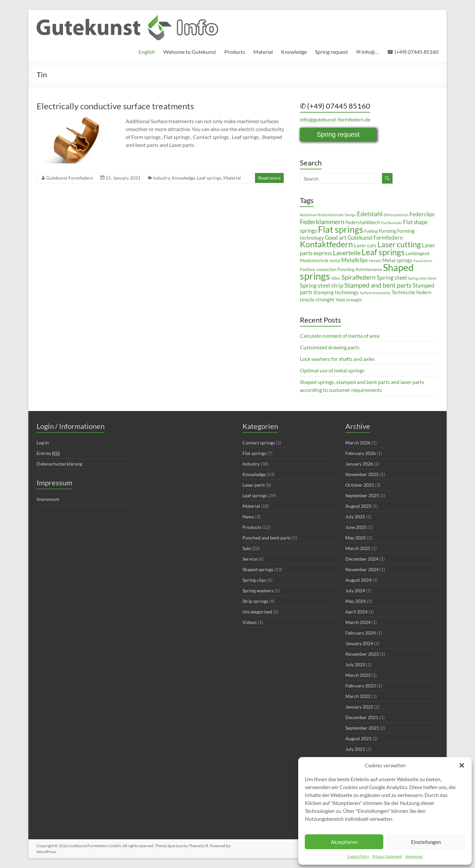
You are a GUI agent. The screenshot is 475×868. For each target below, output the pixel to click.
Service (250, 559)
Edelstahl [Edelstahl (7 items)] (370, 214)
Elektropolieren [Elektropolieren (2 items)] (396, 215)
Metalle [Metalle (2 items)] (375, 261)
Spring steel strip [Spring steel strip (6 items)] (322, 285)
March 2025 (358, 548)
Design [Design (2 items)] (350, 215)
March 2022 (358, 696)
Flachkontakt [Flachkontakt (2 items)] (392, 223)
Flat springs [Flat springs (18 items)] (341, 229)
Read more (269, 178)
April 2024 (356, 612)
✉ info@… (367, 52)
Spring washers (258, 590)
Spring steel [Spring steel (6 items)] (392, 277)
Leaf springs (209, 178)
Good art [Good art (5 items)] (336, 238)
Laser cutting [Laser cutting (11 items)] (399, 244)
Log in (43, 443)
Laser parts (254, 485)
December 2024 (362, 559)
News (248, 517)
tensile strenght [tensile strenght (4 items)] (317, 299)
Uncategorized (257, 612)
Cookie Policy (358, 856)
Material (263, 52)
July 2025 (355, 517)
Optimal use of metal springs (332, 370)
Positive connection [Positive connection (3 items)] (318, 269)
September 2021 (362, 728)
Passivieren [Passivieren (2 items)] (423, 261)
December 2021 (362, 717)
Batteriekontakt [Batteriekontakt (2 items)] (331, 215)
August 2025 (358, 506)
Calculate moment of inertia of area (340, 336)
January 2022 (359, 707)
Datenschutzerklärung (59, 464)
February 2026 (361, 453)
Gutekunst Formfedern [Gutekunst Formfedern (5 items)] (375, 238)
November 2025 (362, 474)
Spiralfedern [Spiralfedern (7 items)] (359, 277)
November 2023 (362, 654)
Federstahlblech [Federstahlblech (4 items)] (363, 222)
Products (235, 52)
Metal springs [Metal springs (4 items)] (397, 260)
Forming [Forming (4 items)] (387, 231)
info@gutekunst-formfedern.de (335, 119)
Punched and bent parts (267, 538)
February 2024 (361, 633)
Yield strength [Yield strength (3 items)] (349, 300)
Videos (250, 622)
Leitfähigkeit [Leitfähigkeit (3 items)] (418, 254)
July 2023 (355, 664)
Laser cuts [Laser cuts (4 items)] (365, 245)
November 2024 (362, 569)
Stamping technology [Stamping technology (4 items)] (336, 292)
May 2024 (356, 601)
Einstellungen (426, 842)
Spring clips (254, 580)
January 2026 (359, 464)
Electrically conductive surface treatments (115, 106)
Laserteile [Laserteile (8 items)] (347, 253)
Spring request (332, 52)
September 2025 (362, 495)
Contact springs (259, 443)
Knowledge (294, 52)
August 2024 (358, 580)
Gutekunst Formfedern (70, 178)
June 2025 (356, 527)
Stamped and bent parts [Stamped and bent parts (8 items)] (378, 285)
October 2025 (360, 485)
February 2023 (361, 686)
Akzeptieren (344, 842)
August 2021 (358, 738)
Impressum (414, 856)
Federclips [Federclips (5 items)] (422, 214)
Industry (161, 178)
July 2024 (355, 590)
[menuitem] (147, 52)
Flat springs (254, 453)
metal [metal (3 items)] (335, 260)
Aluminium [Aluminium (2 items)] (308, 215)
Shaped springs (258, 569)
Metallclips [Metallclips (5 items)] (355, 260)
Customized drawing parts (330, 347)
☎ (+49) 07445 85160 (413, 52)
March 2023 (358, 675)
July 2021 (355, 749)
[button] (462, 765)
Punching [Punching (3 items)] (346, 269)
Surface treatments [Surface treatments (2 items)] (375, 293)
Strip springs (255, 601)
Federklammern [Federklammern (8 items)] (322, 222)
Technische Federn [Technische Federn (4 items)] (411, 292)
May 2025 (356, 538)
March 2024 (358, 622)
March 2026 (358, 443)
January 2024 (359, 643)
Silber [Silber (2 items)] (336, 278)
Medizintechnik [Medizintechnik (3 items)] (314, 260)
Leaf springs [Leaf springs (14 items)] (383, 252)
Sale (247, 548)
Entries (48, 453)
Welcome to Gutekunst (190, 52)
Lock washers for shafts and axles (337, 359)
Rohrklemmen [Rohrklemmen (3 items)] (369, 269)
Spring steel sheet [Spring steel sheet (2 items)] (422, 278)
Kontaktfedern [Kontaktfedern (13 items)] (326, 244)
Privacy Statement (387, 856)
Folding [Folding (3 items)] (371, 231)
